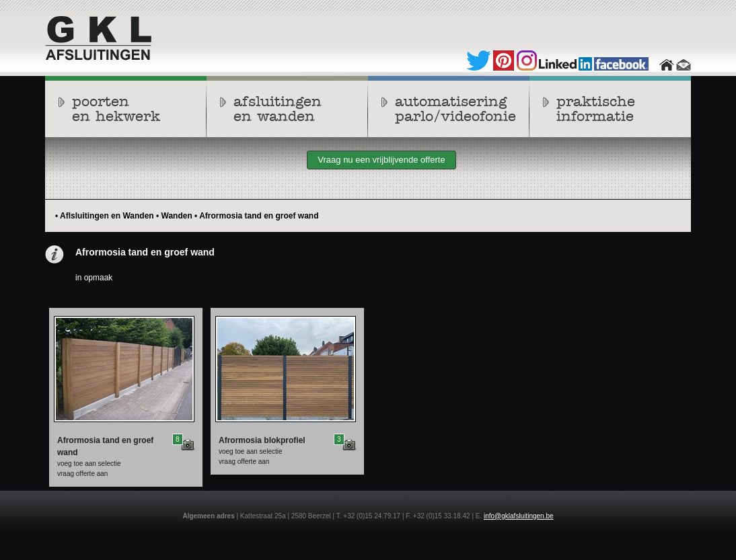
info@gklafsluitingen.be (519, 516)
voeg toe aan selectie (89, 464)
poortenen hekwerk (116, 109)
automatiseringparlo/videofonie (455, 109)
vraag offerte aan (82, 474)
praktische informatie (596, 109)
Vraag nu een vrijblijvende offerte (381, 160)
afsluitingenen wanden (278, 109)
